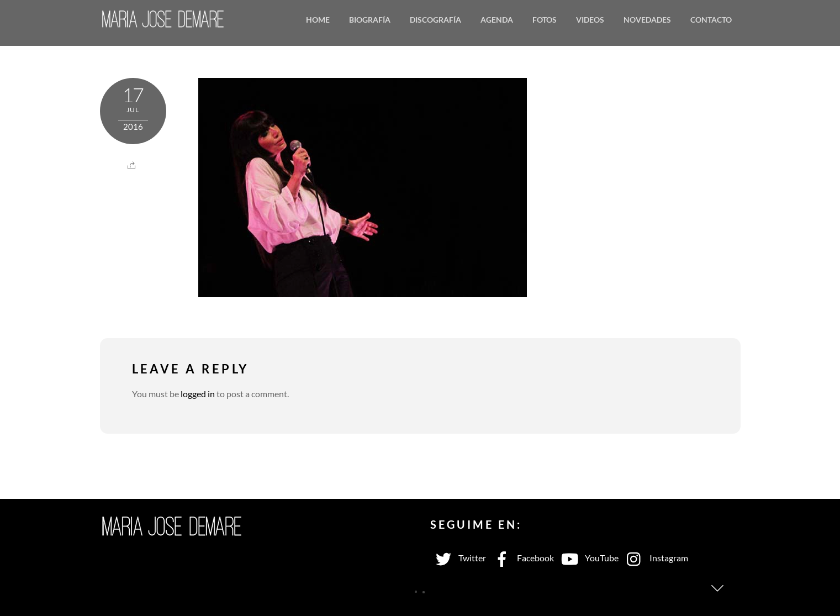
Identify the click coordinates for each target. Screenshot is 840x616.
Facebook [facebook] (521, 558)
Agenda (497, 20)
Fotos (545, 20)
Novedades (647, 20)
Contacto (711, 20)
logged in (198, 394)
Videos (590, 20)
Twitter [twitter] (458, 558)
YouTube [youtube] (588, 558)
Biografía (370, 20)
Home (318, 20)
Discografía (435, 20)
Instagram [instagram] (655, 558)
